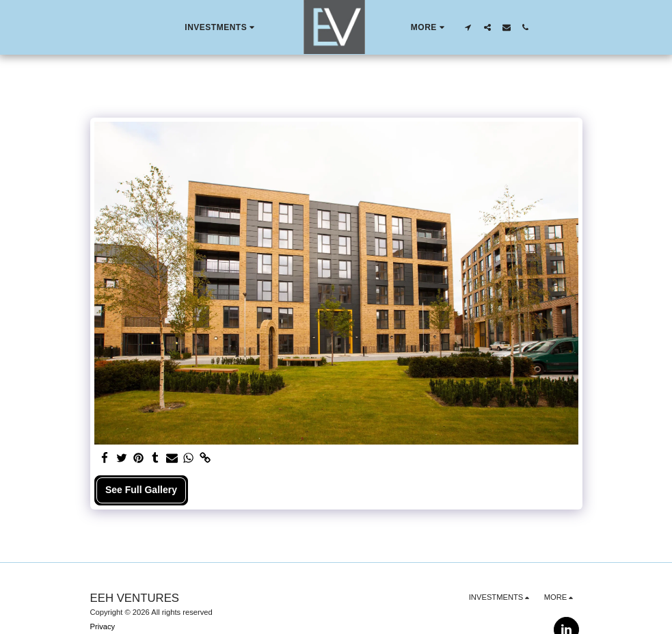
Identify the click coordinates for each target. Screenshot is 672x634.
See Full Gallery (141, 490)
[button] (221, 27)
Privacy (103, 626)
